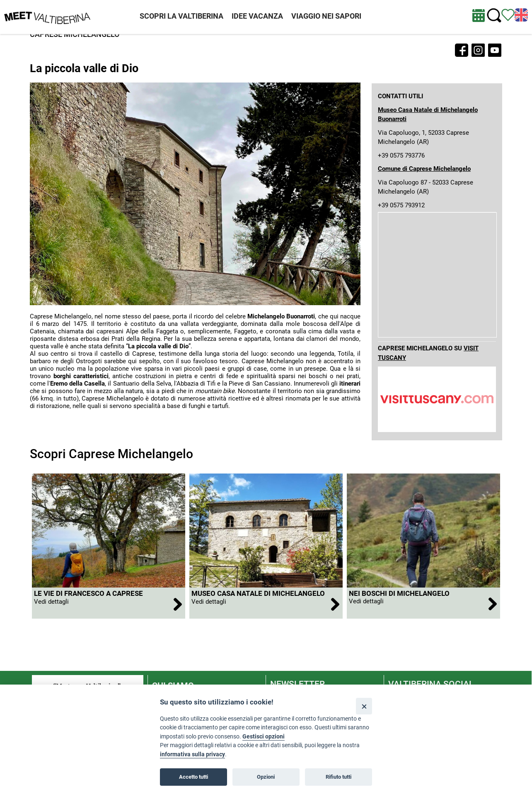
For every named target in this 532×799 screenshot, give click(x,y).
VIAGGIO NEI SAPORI (326, 16)
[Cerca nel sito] (494, 16)
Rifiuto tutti (339, 777)
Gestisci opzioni (264, 737)
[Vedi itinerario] (508, 15)
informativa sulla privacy (192, 754)
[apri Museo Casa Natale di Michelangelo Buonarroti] (266, 603)
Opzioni (266, 777)
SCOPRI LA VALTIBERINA (181, 16)
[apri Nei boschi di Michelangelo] (423, 603)
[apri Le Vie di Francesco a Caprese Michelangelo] (109, 603)
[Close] (364, 706)
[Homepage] (47, 17)
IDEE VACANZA (257, 16)
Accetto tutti (193, 777)
